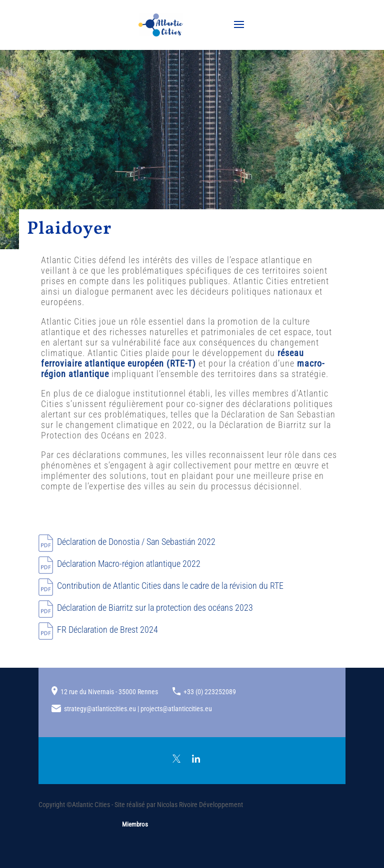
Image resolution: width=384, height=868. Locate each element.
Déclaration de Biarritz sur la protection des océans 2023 (155, 608)
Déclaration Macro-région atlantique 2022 (129, 564)
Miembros (135, 824)
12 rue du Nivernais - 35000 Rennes (109, 692)
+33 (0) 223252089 (210, 692)
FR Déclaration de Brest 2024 (107, 630)
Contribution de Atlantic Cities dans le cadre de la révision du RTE (170, 586)
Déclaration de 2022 (136, 542)
